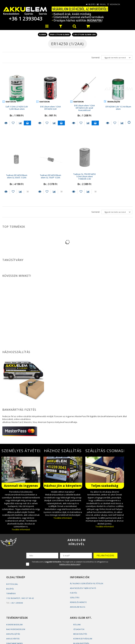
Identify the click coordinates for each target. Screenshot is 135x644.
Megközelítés (80, 634)
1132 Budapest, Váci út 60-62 (20, 598)
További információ (21, 529)
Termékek (11, 593)
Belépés (84, 4)
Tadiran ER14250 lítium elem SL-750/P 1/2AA (51, 176)
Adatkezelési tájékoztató (83, 588)
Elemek (43, 34)
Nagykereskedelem (16, 629)
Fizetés (74, 593)
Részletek (6, 123)
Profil (98, 4)
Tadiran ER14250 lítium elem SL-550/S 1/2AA (17, 176)
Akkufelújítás (13, 634)
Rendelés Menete (78, 602)
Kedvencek (113, 4)
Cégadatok (79, 629)
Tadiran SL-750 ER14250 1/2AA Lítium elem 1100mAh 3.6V (84, 177)
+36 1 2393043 (25, 19)
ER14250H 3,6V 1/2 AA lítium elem (118, 108)
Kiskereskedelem (14, 625)
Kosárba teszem (27, 123)
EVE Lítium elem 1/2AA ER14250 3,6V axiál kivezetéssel (84, 108)
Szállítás (75, 598)
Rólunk (77, 625)
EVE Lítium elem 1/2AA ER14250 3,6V (51, 108)
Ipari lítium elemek (60, 34)
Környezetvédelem (83, 639)
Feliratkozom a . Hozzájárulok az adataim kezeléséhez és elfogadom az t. (70, 563)
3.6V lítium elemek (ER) (85, 34)
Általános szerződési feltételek (87, 583)
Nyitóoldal (12, 584)
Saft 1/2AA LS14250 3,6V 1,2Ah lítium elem (17, 108)
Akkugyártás (13, 639)
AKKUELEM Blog (78, 607)
